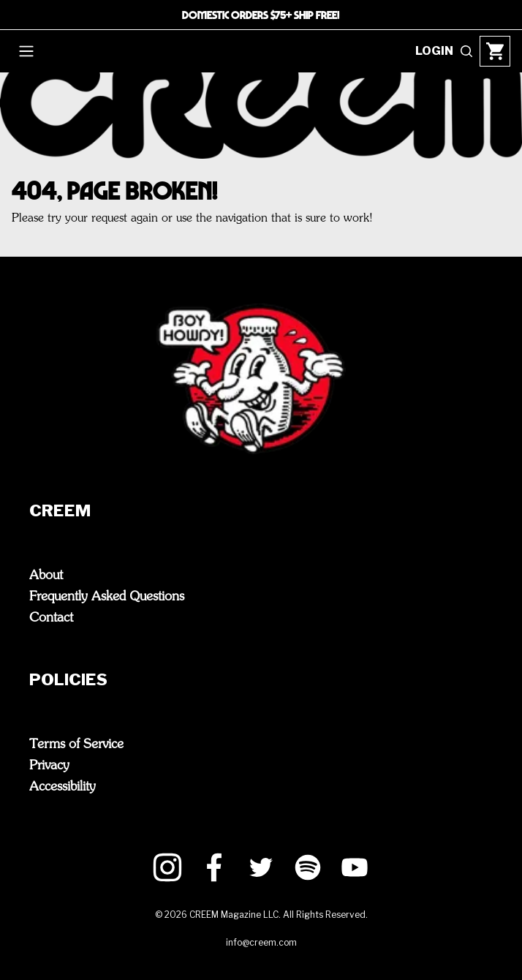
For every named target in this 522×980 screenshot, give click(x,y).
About (46, 576)
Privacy (49, 766)
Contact (51, 618)
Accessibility (63, 787)
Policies (98, 681)
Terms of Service (76, 745)
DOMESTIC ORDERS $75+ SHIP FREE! (261, 15)
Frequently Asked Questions (107, 597)
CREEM (89, 512)
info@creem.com (261, 942)
